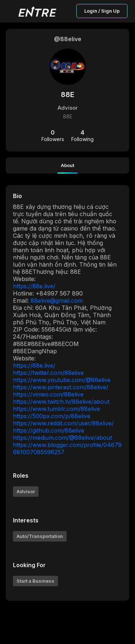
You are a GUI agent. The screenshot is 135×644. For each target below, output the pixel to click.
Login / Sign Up (102, 11)
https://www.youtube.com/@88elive (62, 380)
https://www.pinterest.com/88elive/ (61, 387)
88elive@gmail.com (57, 301)
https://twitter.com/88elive (48, 373)
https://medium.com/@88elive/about (62, 438)
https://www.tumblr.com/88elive (57, 409)
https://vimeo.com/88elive (48, 394)
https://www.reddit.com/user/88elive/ (63, 423)
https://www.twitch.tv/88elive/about (61, 402)
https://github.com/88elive (49, 430)
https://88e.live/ (34, 286)
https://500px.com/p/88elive (52, 416)
